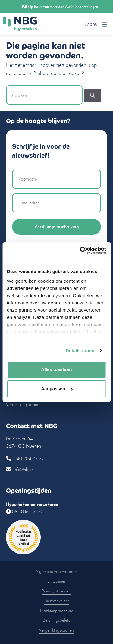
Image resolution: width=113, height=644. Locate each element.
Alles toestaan (57, 369)
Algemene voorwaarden (57, 571)
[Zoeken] (93, 96)
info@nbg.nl (20, 469)
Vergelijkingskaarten (24, 405)
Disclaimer (56, 581)
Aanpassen (57, 389)
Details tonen (80, 351)
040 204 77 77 (25, 459)
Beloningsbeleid (57, 620)
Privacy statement (57, 591)
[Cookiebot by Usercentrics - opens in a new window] (80, 250)
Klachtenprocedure (57, 611)
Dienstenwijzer (57, 601)
